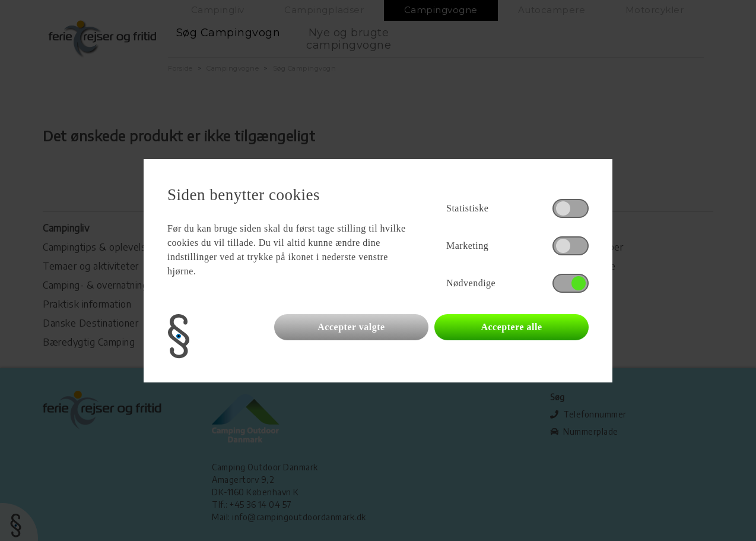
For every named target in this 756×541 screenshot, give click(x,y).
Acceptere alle (511, 327)
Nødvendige (471, 283)
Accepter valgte (351, 327)
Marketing (467, 246)
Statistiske (467, 208)
